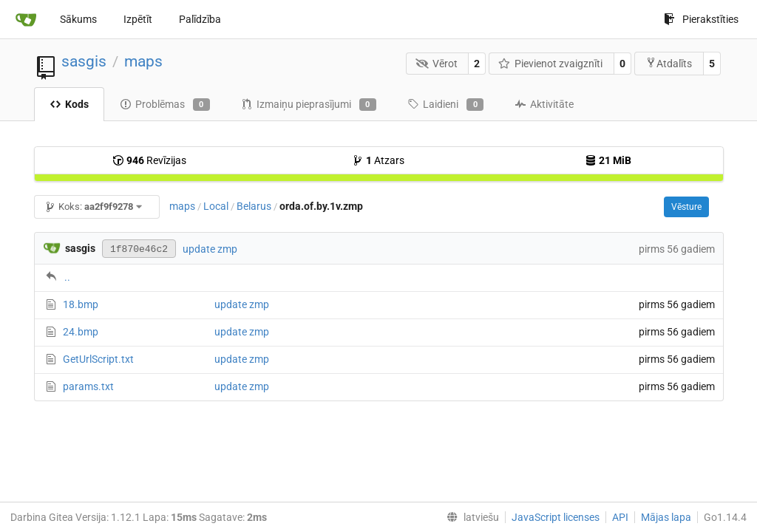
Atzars (378, 160)
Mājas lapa (666, 517)
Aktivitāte (544, 104)
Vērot (437, 64)
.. (67, 277)
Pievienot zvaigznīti (551, 64)
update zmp (210, 249)
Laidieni (445, 105)
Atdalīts (669, 63)
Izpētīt (138, 19)
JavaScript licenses (556, 517)
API (620, 517)
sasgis (84, 61)
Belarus (254, 206)
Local (216, 206)
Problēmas (165, 105)
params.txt (88, 386)
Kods (69, 104)
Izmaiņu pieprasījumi (309, 105)
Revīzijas (149, 160)
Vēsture (686, 207)
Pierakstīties (701, 19)
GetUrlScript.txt (98, 359)
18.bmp (81, 304)
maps (143, 61)
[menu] (470, 517)
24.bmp (81, 332)
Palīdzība (200, 19)
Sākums (78, 19)
